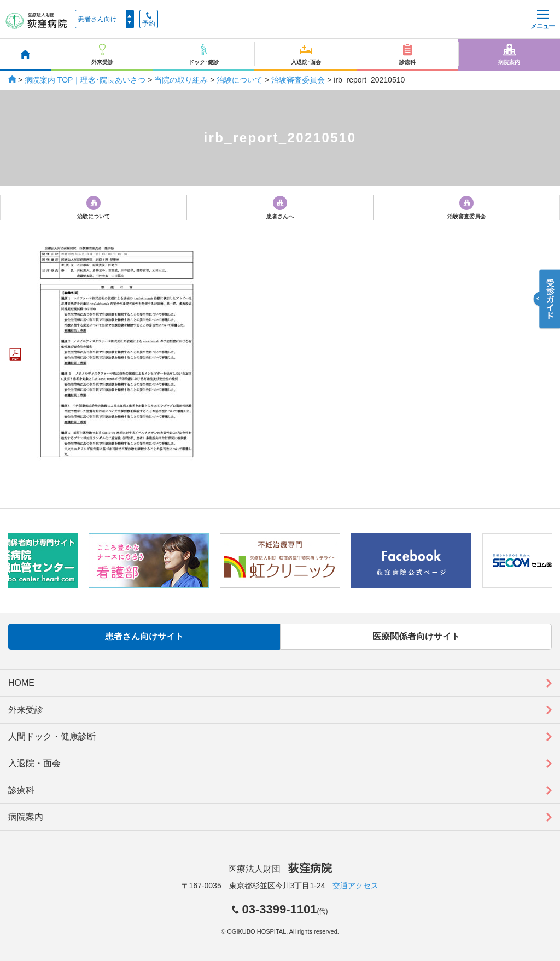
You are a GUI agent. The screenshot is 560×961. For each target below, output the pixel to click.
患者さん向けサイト (144, 636)
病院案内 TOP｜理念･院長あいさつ (85, 80)
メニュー (542, 20)
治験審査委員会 (298, 80)
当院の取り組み (181, 80)
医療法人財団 (280, 869)
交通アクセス (355, 886)
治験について (240, 80)
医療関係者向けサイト (416, 636)
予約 (149, 20)
